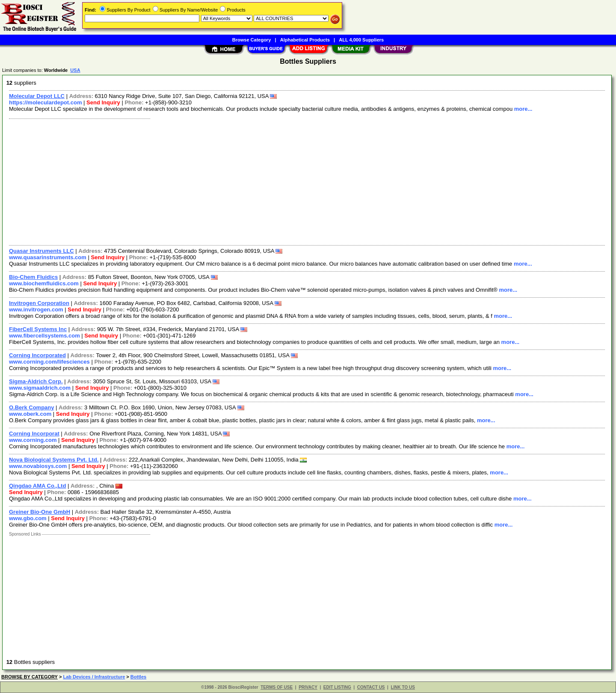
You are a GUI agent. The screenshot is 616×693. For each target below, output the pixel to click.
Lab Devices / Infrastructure (94, 677)
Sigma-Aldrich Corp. (36, 381)
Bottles (138, 677)
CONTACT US (371, 687)
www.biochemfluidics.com (44, 283)
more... (523, 109)
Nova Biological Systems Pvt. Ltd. (54, 460)
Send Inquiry (103, 102)
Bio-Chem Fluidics (33, 277)
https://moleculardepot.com (45, 102)
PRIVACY (308, 687)
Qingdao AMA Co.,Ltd (37, 486)
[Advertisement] (262, 181)
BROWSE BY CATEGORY (30, 677)
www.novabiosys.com (38, 466)
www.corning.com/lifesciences (49, 362)
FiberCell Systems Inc (38, 329)
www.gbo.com (28, 518)
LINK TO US (403, 687)
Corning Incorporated (37, 355)
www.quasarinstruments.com (48, 257)
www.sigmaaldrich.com (40, 388)
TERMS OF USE (277, 687)
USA (75, 70)
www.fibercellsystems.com (44, 336)
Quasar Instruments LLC (41, 251)
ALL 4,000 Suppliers (361, 40)
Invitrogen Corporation (39, 303)
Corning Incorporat (34, 434)
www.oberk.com (30, 414)
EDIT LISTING (337, 687)
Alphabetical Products (305, 40)
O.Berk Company (31, 407)
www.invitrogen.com (36, 309)
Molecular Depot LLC (37, 96)
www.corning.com (33, 440)
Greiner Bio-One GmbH (40, 512)
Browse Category (252, 40)
